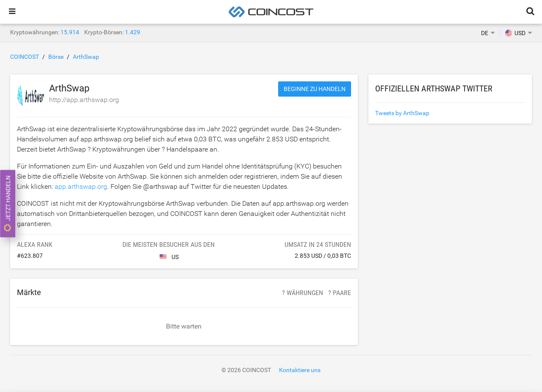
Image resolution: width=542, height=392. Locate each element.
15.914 (70, 32)
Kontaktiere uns (300, 370)
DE (485, 33)
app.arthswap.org (81, 186)
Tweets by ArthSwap (402, 113)
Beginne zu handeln (315, 89)
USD (515, 33)
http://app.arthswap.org (84, 100)
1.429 (133, 32)
